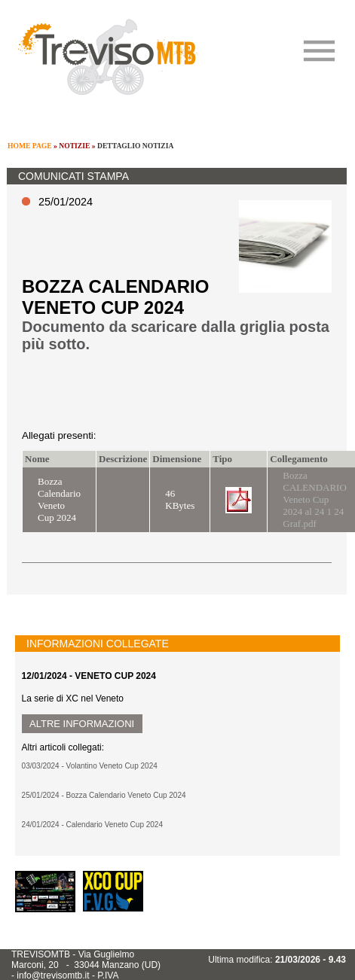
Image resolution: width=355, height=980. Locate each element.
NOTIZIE (74, 146)
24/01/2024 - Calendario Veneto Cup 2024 (92, 825)
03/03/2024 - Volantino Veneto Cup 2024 (90, 766)
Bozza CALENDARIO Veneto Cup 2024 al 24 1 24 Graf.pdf (315, 499)
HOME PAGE (30, 146)
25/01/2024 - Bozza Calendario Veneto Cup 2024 (104, 795)
